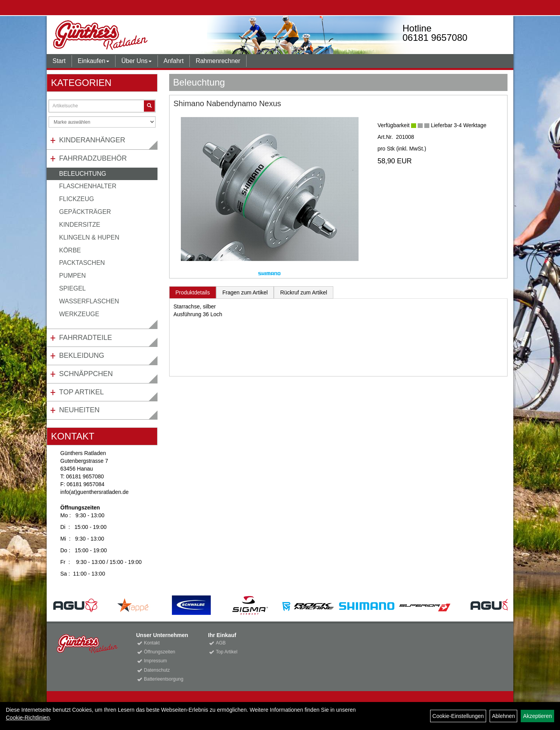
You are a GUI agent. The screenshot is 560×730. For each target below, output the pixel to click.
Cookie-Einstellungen (458, 716)
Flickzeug (77, 199)
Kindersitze (80, 225)
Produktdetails (193, 292)
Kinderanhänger (92, 140)
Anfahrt (174, 61)
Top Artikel (81, 392)
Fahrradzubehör (93, 158)
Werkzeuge (79, 314)
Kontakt (152, 643)
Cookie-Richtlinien (28, 718)
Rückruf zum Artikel (304, 292)
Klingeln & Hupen (89, 237)
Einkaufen (94, 61)
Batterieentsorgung (164, 679)
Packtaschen (82, 263)
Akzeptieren (537, 716)
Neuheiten (79, 410)
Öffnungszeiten (160, 652)
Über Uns (136, 61)
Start (59, 61)
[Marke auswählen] (102, 122)
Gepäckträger (85, 212)
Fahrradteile (86, 338)
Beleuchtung (83, 174)
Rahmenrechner (218, 61)
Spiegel (72, 288)
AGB (221, 643)
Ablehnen (503, 716)
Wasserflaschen (89, 301)
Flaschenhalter (88, 186)
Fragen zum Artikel (245, 292)
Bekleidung (82, 355)
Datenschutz (157, 670)
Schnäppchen (86, 374)
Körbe (70, 250)
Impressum (155, 661)
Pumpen (72, 276)
